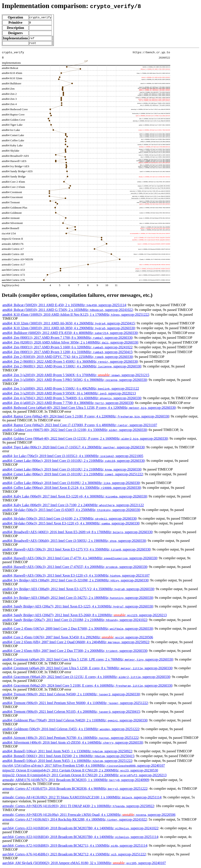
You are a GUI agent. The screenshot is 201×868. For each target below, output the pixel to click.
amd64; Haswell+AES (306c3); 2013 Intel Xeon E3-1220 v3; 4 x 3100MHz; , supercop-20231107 (76, 576)
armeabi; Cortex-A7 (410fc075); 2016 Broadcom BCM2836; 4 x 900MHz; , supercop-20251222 (75, 789)
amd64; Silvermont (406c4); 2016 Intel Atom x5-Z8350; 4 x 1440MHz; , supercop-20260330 (73, 743)
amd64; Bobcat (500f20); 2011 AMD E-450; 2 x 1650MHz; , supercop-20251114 (64, 306)
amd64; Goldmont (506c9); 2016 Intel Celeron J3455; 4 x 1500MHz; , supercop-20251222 (71, 730)
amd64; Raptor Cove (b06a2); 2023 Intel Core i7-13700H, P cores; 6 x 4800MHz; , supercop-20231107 (80, 426)
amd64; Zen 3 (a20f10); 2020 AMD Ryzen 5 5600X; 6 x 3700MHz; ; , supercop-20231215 (76, 376)
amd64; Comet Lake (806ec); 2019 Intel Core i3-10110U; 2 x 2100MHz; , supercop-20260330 (73, 461)
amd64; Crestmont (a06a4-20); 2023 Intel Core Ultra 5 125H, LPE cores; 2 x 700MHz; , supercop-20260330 (88, 660)
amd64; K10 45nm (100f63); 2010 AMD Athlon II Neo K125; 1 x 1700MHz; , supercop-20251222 (76, 315)
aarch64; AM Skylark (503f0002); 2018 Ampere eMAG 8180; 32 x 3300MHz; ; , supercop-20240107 (84, 864)
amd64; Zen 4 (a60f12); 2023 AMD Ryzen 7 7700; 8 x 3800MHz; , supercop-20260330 (68, 403)
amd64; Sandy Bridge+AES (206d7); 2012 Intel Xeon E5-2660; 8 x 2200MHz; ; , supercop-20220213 (84, 616)
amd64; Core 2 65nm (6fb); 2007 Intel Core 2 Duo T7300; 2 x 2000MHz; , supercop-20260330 (75, 651)
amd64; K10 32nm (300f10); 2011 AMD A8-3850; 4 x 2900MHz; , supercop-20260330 (69, 329)
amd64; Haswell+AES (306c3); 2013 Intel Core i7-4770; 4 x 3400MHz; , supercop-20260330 (80, 559)
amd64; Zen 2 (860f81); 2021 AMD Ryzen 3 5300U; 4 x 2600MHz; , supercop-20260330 (72, 367)
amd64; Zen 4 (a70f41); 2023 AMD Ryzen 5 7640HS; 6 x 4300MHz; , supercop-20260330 (72, 399)
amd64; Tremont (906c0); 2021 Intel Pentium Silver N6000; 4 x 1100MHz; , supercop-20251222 (75, 704)
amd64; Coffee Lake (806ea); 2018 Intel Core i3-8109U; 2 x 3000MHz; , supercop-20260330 (71, 483)
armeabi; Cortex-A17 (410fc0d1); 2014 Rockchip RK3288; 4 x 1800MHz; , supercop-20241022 (75, 820)
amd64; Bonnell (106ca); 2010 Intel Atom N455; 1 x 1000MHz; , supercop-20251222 (67, 761)
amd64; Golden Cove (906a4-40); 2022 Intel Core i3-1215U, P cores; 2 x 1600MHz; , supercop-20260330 (85, 439)
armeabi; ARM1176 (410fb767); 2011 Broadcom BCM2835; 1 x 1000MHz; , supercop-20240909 (76, 780)
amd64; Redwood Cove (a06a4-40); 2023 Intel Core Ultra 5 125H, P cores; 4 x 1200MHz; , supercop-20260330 (89, 408)
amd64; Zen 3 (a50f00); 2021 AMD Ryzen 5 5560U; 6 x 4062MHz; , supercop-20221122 (71, 389)
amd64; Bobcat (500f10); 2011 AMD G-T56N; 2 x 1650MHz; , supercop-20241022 (68, 310)
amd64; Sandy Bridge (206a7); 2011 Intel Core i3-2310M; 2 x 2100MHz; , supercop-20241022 (75, 620)
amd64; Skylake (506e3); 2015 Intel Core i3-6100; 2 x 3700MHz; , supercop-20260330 (69, 519)
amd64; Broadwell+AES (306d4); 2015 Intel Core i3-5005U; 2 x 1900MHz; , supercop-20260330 (74, 541)
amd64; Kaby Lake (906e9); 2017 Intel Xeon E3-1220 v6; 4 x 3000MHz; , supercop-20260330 (75, 497)
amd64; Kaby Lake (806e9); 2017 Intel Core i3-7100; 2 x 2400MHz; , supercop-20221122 (73, 506)
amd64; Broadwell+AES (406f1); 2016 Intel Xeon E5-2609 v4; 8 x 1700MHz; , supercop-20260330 (77, 533)
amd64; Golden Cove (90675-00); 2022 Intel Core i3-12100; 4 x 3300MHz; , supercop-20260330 (75, 430)
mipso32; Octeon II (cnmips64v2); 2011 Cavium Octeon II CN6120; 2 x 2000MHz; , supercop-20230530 (80, 771)
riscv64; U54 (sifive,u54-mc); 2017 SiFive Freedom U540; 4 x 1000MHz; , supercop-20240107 (84, 766)
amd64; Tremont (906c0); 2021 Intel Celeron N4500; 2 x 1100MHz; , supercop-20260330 (71, 695)
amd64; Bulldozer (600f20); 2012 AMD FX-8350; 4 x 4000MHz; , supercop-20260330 (70, 333)
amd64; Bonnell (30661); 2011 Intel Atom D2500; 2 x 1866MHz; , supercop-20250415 (68, 757)
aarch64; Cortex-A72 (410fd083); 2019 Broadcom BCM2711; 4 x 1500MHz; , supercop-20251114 (75, 846)
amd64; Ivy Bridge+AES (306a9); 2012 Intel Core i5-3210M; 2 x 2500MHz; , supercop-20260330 (75, 581)
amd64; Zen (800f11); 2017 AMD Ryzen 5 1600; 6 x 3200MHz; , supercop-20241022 (67, 348)
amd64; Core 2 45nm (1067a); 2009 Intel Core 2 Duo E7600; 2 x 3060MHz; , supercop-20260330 (78, 629)
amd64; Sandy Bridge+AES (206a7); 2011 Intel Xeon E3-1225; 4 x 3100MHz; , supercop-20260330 (78, 607)
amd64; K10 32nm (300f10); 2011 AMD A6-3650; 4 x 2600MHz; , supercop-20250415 (69, 324)
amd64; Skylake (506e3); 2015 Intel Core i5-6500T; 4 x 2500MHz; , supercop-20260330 (71, 510)
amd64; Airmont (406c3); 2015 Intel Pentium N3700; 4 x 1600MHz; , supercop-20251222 (70, 738)
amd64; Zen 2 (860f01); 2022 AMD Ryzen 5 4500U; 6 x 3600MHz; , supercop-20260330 (70, 362)
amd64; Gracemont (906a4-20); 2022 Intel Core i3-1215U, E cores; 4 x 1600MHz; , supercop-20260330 (86, 677)
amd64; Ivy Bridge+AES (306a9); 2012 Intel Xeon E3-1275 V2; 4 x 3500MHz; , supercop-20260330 (78, 590)
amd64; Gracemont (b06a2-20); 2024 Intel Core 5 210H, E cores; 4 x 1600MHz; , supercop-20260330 (87, 686)
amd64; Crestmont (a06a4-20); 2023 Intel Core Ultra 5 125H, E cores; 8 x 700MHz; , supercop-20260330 (87, 669)
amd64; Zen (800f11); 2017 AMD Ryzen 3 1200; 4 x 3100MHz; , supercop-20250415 (67, 353)
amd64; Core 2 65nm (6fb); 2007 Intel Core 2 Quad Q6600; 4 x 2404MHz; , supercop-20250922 (76, 643)
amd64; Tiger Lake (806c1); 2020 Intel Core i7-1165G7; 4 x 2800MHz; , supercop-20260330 (73, 448)
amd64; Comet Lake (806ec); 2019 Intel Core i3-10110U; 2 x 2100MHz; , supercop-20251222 (73, 475)
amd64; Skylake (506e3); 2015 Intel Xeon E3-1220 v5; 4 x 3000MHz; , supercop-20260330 (71, 524)
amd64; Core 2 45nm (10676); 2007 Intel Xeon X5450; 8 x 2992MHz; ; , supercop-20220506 (78, 638)
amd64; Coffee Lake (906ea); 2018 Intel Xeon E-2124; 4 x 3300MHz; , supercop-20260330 (72, 488)
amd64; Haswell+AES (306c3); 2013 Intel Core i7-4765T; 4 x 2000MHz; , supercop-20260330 (75, 567)
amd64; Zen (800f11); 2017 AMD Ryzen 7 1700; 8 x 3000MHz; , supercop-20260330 (67, 338)
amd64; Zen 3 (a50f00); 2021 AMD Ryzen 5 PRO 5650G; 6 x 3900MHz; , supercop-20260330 (75, 380)
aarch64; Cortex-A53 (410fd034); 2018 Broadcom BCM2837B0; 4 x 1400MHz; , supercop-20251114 (80, 837)
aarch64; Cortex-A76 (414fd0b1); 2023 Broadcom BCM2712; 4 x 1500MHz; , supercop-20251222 (74, 855)
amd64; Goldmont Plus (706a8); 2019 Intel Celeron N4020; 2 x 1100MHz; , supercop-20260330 (75, 721)
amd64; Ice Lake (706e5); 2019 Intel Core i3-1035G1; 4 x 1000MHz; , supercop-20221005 (73, 457)
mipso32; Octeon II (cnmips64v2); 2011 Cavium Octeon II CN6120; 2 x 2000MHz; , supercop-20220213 (84, 776)
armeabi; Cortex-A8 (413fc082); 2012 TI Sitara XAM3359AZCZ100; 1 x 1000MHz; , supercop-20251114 (82, 798)
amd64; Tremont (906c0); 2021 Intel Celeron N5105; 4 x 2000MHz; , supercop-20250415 (71, 712)
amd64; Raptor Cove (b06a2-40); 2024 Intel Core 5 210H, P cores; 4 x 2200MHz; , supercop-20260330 (86, 417)
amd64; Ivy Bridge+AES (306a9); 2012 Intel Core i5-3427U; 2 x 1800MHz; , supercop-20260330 (78, 598)
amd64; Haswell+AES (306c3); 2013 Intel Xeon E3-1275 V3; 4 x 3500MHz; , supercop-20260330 (76, 550)
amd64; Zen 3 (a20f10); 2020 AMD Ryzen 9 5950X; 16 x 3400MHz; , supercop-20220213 (69, 394)
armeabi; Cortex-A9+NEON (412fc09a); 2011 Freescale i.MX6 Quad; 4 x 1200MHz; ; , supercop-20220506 (89, 815)
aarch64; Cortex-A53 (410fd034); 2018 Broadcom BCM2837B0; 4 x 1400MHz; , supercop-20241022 (80, 829)
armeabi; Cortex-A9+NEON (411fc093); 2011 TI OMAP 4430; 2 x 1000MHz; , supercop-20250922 (78, 807)
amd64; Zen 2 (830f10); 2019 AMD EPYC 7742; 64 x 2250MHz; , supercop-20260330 (68, 357)
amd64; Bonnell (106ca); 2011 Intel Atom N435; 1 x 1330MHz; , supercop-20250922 (67, 752)
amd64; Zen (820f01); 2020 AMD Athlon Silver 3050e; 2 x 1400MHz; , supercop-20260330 (70, 343)
